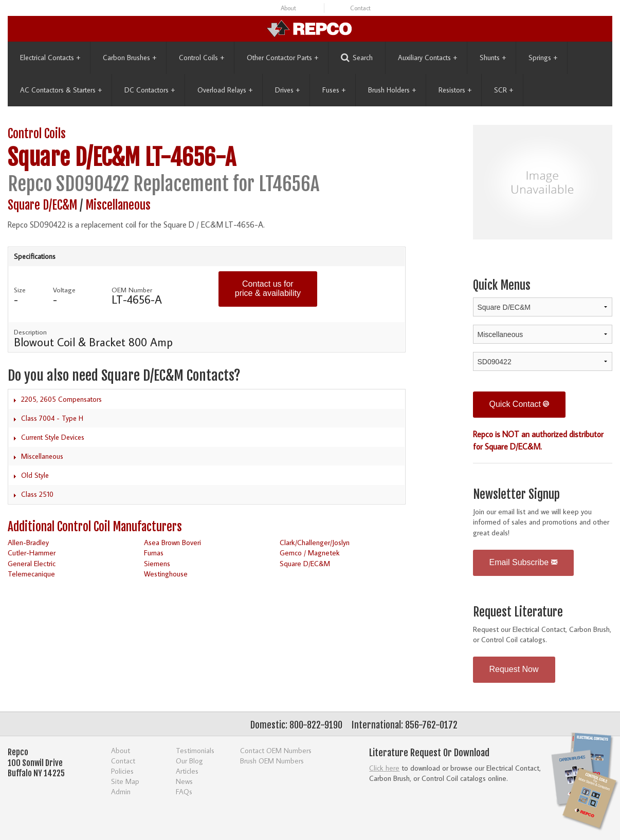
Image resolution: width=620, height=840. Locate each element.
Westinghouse (166, 574)
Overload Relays (225, 90)
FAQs (184, 791)
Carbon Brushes (130, 58)
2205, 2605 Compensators (61, 399)
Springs (543, 58)
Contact (360, 8)
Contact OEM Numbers (276, 750)
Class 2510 (37, 494)
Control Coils (202, 58)
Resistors (455, 90)
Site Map (125, 781)
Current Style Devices (53, 437)
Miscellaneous (118, 205)
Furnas (154, 553)
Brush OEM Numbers (272, 761)
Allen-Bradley (28, 542)
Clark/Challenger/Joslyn (315, 542)
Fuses (334, 90)
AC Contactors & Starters (61, 90)
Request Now (514, 669)
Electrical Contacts (50, 58)
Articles (187, 771)
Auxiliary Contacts (427, 58)
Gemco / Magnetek (310, 553)
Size (20, 290)
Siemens (157, 563)
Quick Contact (519, 404)
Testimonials (195, 750)
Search (357, 58)
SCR (504, 90)
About (288, 8)
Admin (121, 791)
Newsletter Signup (516, 494)
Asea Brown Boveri (172, 542)
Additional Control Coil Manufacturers (95, 527)
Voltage (64, 290)
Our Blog (189, 761)
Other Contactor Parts (282, 58)
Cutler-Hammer (32, 553)
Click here (384, 768)
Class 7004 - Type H (52, 418)
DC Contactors (150, 90)
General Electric (32, 563)
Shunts (493, 58)
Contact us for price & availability (268, 288)
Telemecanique (31, 574)
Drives (287, 90)
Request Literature (518, 612)
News (184, 781)
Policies (122, 771)
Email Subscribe (523, 562)
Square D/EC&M (74, 157)
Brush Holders (392, 90)
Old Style (35, 475)
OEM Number (132, 290)
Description (30, 332)
